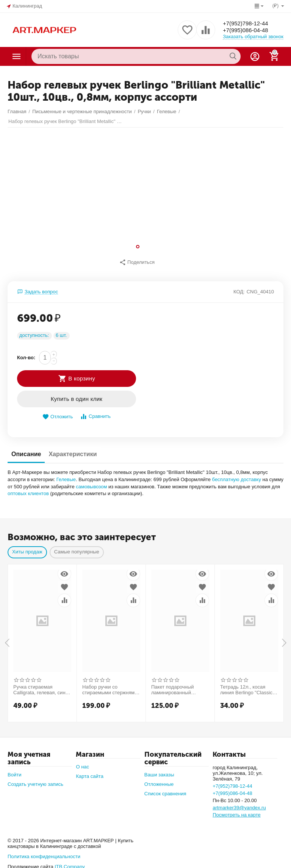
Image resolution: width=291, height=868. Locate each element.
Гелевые (66, 475)
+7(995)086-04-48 (247, 30)
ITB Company (70, 863)
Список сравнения (165, 790)
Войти (14, 771)
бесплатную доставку (237, 475)
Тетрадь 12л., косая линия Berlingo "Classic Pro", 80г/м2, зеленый (246, 686)
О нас (82, 763)
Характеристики (73, 450)
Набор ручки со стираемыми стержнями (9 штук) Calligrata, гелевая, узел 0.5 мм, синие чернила (110, 686)
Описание (26, 450)
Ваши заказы (159, 771)
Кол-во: (26, 353)
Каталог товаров (17, 56)
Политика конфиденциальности (44, 852)
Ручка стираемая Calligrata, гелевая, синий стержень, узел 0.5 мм (42, 686)
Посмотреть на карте (237, 811)
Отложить (58, 413)
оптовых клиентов (28, 490)
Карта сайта (90, 772)
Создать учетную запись (35, 780)
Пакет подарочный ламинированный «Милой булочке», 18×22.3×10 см (172, 686)
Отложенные (159, 780)
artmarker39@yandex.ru (239, 804)
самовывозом (91, 482)
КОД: (239, 288)
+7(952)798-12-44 (247, 23)
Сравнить (95, 412)
